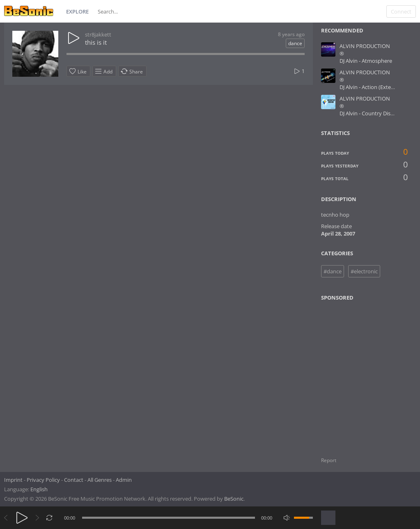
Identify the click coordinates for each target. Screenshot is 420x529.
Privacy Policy (43, 480)
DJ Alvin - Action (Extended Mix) (378, 87)
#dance (333, 271)
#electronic (364, 271)
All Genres (100, 480)
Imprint (13, 480)
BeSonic (234, 499)
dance (295, 43)
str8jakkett (98, 34)
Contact (74, 480)
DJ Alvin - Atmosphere (366, 61)
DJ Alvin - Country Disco (368, 113)
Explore (77, 11)
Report (329, 460)
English (39, 489)
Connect (401, 11)
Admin (124, 480)
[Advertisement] (361, 374)
